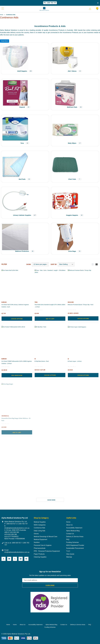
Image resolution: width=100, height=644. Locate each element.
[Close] (98, 3)
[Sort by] (66, 264)
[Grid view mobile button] (97, 264)
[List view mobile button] (93, 264)
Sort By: (54, 264)
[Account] (90, 9)
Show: (29, 264)
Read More (5, 41)
